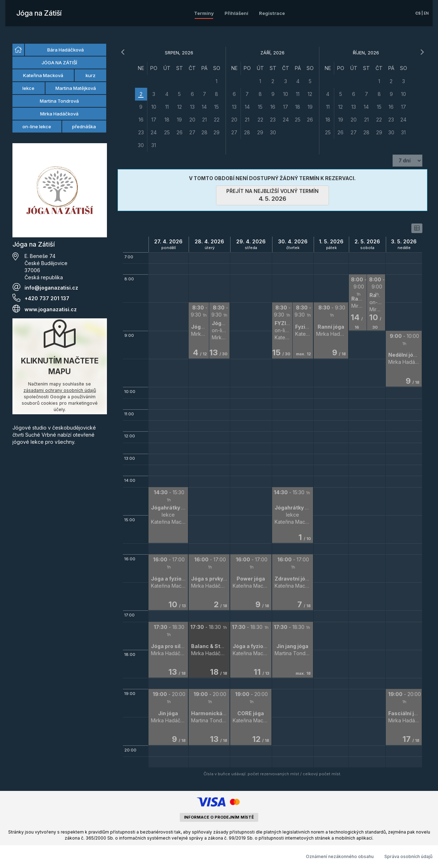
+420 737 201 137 (47, 298)
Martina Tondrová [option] (59, 101)
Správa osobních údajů (409, 856)
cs (418, 13)
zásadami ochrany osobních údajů (60, 390)
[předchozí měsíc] (123, 52)
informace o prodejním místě (219, 817)
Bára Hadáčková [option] (66, 50)
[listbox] (60, 88)
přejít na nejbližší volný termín (272, 195)
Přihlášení (236, 13)
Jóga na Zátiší (39, 13)
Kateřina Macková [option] (43, 75)
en (426, 13)
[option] (18, 50)
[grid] (179, 107)
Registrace (272, 13)
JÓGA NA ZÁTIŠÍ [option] (59, 63)
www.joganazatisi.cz (51, 309)
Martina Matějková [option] (76, 88)
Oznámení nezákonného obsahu (340, 856)
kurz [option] (91, 75)
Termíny (204, 13)
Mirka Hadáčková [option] (59, 114)
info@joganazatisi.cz (51, 288)
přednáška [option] (84, 126)
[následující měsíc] (422, 52)
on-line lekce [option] (37, 126)
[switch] (417, 228)
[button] (168, 515)
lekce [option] (28, 88)
